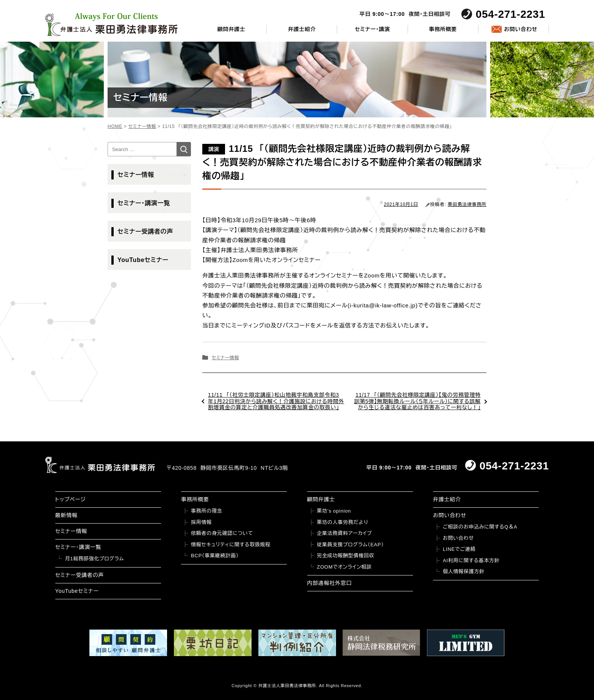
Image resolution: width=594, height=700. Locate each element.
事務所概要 (443, 29)
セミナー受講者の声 (145, 232)
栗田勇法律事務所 (467, 204)
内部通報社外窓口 (330, 583)
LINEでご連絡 (459, 549)
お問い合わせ (521, 29)
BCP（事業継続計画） (215, 556)
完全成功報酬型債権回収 (346, 556)
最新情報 (66, 515)
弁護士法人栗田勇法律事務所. (288, 686)
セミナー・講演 (372, 29)
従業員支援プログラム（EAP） (351, 545)
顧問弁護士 (231, 29)
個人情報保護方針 (464, 571)
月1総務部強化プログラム (95, 559)
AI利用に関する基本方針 (471, 560)
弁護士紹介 (302, 29)
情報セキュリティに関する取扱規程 (231, 545)
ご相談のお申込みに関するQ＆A (480, 527)
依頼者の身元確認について (222, 533)
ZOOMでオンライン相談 (345, 567)
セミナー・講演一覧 (144, 203)
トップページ (71, 499)
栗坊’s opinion (334, 511)
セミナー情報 (225, 358)
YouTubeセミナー (143, 260)
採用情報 (201, 522)
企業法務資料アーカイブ (345, 533)
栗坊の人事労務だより (343, 522)
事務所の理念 (207, 511)
